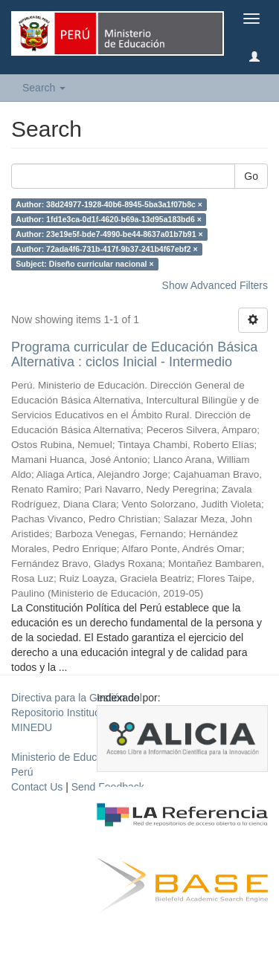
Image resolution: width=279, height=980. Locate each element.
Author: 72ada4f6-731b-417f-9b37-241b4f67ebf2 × (106, 249)
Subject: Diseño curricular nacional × (84, 264)
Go (251, 176)
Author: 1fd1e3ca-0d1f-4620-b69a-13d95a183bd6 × (108, 219)
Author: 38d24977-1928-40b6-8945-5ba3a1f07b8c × (109, 204)
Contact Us (37, 787)
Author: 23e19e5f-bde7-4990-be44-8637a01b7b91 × (109, 234)
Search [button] (44, 88)
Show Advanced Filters (215, 285)
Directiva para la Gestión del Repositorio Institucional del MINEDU (77, 713)
